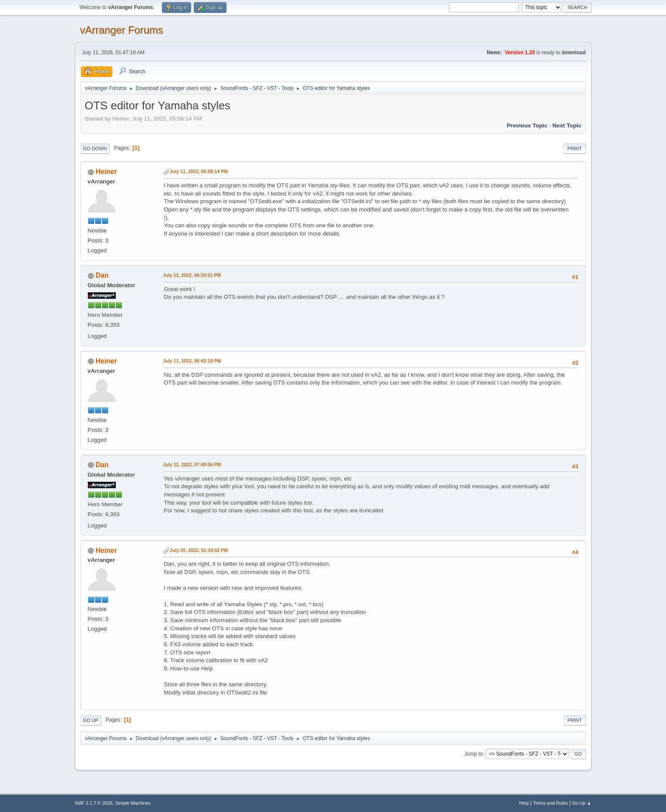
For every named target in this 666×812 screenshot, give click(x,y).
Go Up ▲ (582, 803)
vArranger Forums (122, 30)
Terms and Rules (550, 803)
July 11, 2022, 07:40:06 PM (192, 465)
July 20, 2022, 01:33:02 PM (199, 550)
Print (575, 149)
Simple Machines (133, 803)
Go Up (91, 720)
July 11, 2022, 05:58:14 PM (199, 171)
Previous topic (527, 126)
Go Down (95, 149)
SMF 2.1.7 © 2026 (94, 803)
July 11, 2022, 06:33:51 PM (192, 275)
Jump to (474, 754)
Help (524, 803)
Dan (102, 275)
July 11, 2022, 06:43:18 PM (192, 361)
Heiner (106, 172)
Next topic (567, 126)
